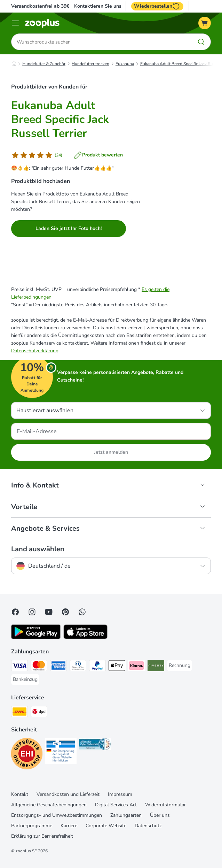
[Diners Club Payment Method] (78, 667)
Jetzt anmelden (111, 452)
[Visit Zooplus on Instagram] (32, 612)
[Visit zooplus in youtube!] (49, 612)
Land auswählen (38, 549)
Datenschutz (148, 826)
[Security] (27, 755)
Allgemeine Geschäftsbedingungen (49, 805)
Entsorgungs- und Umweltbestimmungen (57, 815)
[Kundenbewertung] (37, 155)
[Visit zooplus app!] (36, 637)
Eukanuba (125, 64)
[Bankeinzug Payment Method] (25, 679)
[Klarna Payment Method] (136, 667)
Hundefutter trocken (90, 64)
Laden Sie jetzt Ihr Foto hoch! (69, 228)
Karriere (69, 826)
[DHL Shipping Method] (19, 713)
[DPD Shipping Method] (39, 713)
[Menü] (15, 23)
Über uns (160, 815)
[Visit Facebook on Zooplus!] (15, 612)
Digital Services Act (116, 805)
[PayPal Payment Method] (97, 667)
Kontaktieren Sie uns (98, 6)
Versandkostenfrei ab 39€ (40, 6)
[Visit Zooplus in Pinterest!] (65, 612)
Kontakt (20, 794)
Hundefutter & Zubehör (44, 64)
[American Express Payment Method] (58, 667)
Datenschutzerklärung (35, 351)
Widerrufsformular (165, 805)
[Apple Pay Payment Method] (117, 667)
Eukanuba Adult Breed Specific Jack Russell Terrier (60, 120)
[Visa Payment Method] (19, 667)
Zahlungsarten (126, 815)
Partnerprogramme (32, 826)
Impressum (120, 794)
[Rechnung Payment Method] (180, 666)
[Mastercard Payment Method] (39, 667)
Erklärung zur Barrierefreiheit (42, 836)
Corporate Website (106, 826)
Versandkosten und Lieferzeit (68, 794)
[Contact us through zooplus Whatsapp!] (82, 612)
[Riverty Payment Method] (156, 667)
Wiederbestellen (157, 6)
